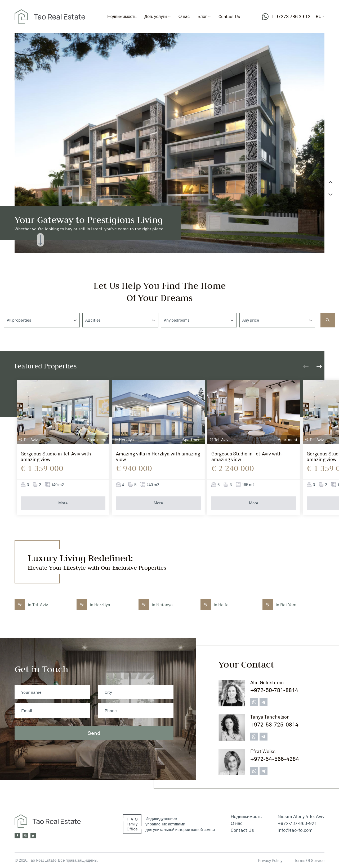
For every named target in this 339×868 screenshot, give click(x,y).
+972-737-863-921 (297, 823)
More (63, 503)
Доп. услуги (156, 16)
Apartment (97, 440)
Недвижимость (122, 16)
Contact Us (229, 16)
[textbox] (22, 320)
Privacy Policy (270, 860)
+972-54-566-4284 (275, 759)
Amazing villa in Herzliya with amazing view (158, 457)
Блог (202, 16)
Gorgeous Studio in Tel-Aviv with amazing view (56, 457)
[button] (319, 366)
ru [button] (319, 16)
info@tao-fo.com (295, 830)
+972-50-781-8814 (274, 690)
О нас (184, 16)
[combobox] (42, 320)
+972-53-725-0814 (274, 725)
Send (94, 733)
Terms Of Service (309, 860)
